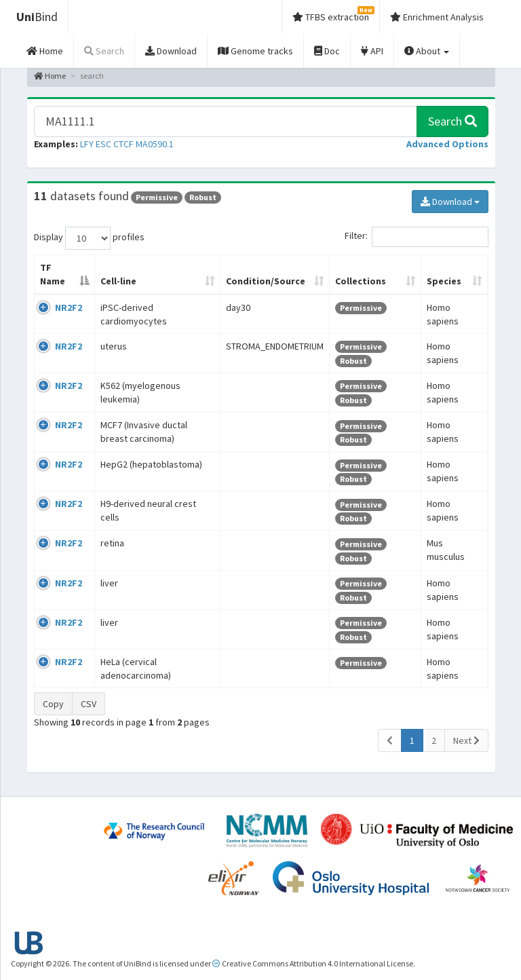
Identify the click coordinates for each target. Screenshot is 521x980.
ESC (103, 144)
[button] (447, 144)
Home (50, 76)
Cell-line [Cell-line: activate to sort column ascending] (118, 281)
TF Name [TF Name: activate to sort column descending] (53, 274)
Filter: (417, 237)
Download (450, 202)
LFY (87, 144)
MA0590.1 (155, 144)
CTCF (123, 144)
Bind (37, 17)
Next (466, 740)
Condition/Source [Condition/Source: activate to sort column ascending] (266, 281)
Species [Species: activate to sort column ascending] (444, 281)
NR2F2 (69, 307)
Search (452, 121)
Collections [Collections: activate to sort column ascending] (361, 281)
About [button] (427, 51)
